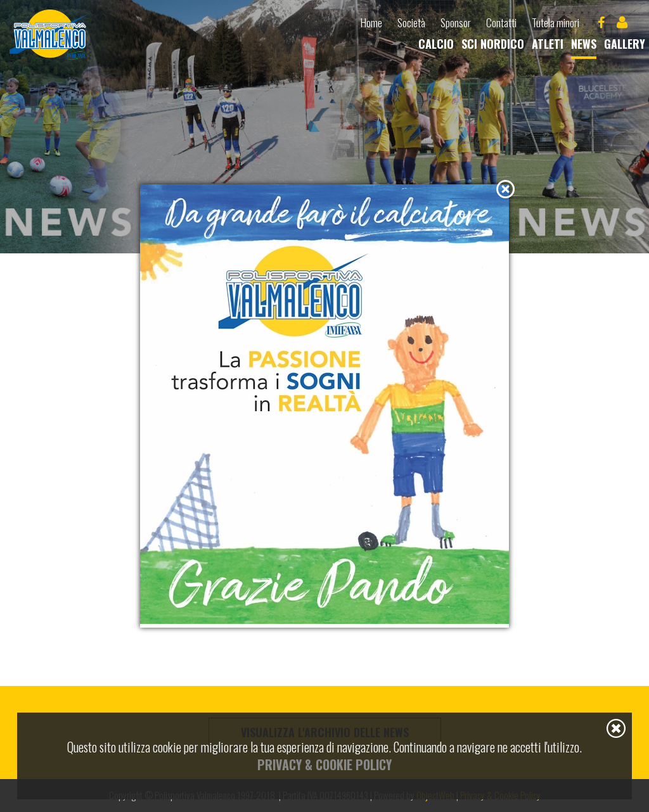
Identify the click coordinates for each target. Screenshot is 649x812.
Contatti (501, 23)
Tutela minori (556, 23)
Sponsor (456, 23)
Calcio (436, 44)
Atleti (548, 44)
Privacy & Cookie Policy (324, 764)
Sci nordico (493, 44)
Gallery (625, 44)
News (584, 44)
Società (411, 23)
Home (371, 23)
